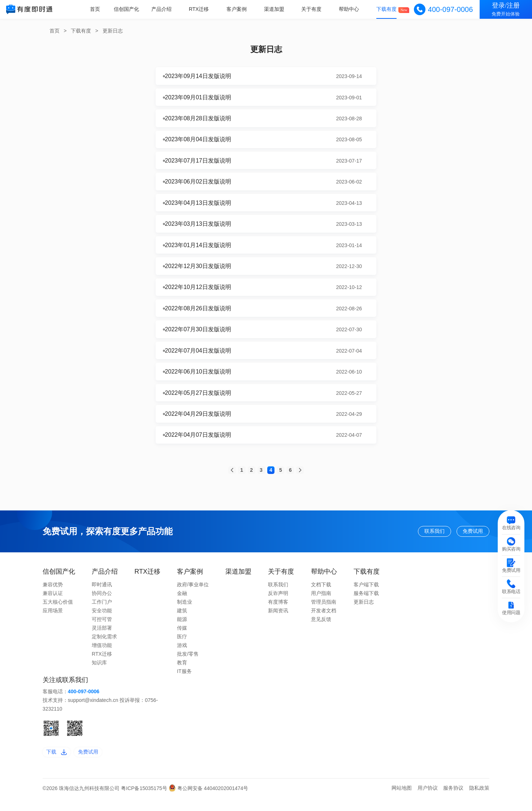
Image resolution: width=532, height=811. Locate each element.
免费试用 (468, 540)
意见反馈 (321, 630)
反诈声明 (278, 604)
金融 (182, 604)
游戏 (182, 656)
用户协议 (428, 801)
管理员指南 (324, 612)
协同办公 (102, 604)
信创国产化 (131, 9)
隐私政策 (479, 801)
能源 (182, 630)
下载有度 (387, 9)
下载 (59, 764)
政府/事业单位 (193, 595)
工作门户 (102, 612)
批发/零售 (188, 664)
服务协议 (453, 801)
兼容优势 (53, 595)
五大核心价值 (58, 612)
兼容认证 (53, 604)
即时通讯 (102, 595)
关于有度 (313, 9)
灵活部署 (102, 638)
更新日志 (113, 31)
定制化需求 (104, 647)
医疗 (182, 647)
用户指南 (321, 604)
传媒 (182, 638)
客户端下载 (366, 595)
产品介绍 (166, 9)
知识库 (99, 673)
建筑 (182, 621)
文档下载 (321, 595)
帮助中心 (350, 9)
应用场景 (53, 621)
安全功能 (102, 621)
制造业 (185, 612)
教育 (182, 673)
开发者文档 (324, 621)
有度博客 (278, 612)
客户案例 (240, 9)
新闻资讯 (278, 621)
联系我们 (418, 540)
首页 (100, 9)
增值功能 (102, 656)
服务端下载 (366, 604)
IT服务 (184, 682)
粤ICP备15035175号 (145, 802)
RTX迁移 (203, 9)
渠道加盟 (277, 9)
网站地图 (402, 801)
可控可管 (102, 630)
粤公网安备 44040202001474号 (209, 802)
